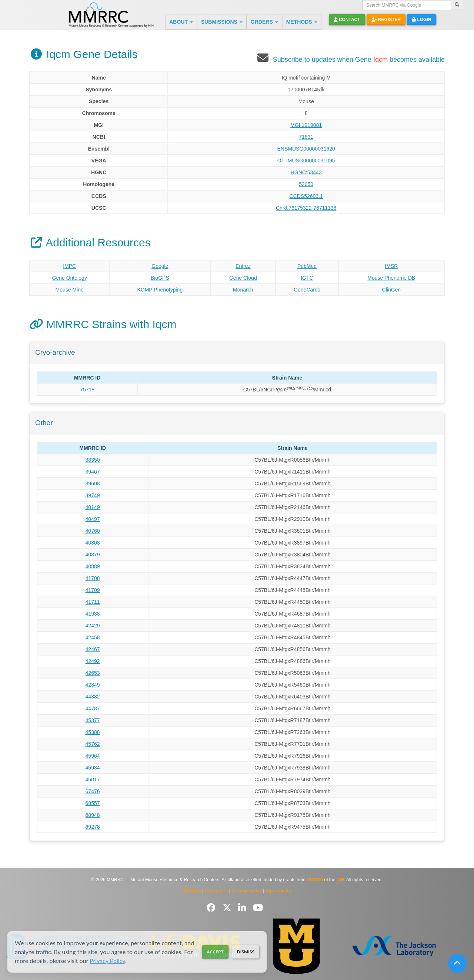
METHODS (302, 22)
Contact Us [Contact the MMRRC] (216, 891)
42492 (93, 661)
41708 (93, 578)
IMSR (391, 266)
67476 (93, 791)
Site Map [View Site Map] (192, 891)
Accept (215, 952)
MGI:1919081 (306, 125)
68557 (93, 803)
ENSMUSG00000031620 (306, 149)
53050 (306, 184)
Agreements (278, 891)
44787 (93, 708)
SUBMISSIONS (222, 22)
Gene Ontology (70, 278)
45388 (93, 732)
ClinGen (392, 290)
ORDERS (264, 22)
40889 (93, 566)
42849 (93, 685)
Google (160, 266)
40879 (93, 555)
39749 (93, 495)
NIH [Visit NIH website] (340, 880)
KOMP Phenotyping (160, 290)
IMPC (69, 266)
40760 (93, 531)
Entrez (243, 266)
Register (386, 20)
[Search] (457, 5)
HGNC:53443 (306, 172)
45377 (93, 720)
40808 (93, 543)
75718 (87, 390)
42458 (93, 637)
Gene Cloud (243, 278)
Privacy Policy (107, 961)
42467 (93, 649)
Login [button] (421, 20)
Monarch (243, 290)
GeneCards (307, 290)
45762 (93, 744)
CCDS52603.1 (306, 196)
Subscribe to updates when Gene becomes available (359, 60)
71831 (306, 137)
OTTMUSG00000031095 (306, 161)
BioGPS (160, 278)
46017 (93, 779)
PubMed (307, 266)
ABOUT (181, 22)
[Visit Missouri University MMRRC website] (296, 946)
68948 (93, 815)
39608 (93, 484)
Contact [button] (347, 20)
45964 (93, 756)
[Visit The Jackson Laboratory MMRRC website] (394, 946)
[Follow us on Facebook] (212, 908)
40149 (93, 507)
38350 (93, 460)
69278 (93, 827)
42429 (93, 626)
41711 (93, 602)
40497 (93, 519)
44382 (93, 697)
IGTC (307, 278)
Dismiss (246, 952)
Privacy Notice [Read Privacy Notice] (247, 891)
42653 (93, 673)
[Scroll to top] (457, 963)
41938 (93, 614)
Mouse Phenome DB (391, 278)
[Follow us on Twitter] (228, 908)
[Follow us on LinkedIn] (243, 908)
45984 (93, 768)
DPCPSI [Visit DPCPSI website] (315, 880)
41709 (93, 590)
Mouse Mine (70, 290)
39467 (93, 472)
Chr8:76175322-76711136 (306, 208)
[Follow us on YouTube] (258, 908)
